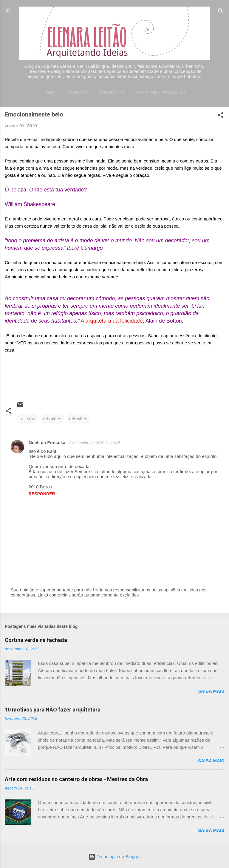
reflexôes (52, 419)
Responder (42, 494)
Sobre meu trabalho (161, 93)
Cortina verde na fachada (36, 640)
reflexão (27, 419)
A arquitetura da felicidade (112, 321)
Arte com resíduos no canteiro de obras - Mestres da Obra (76, 779)
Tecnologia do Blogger (114, 857)
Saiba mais (211, 691)
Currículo (112, 93)
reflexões (78, 419)
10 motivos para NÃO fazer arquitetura (53, 710)
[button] (221, 116)
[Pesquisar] (221, 12)
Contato (77, 93)
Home (49, 93)
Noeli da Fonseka (48, 443)
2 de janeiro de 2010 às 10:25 (95, 443)
